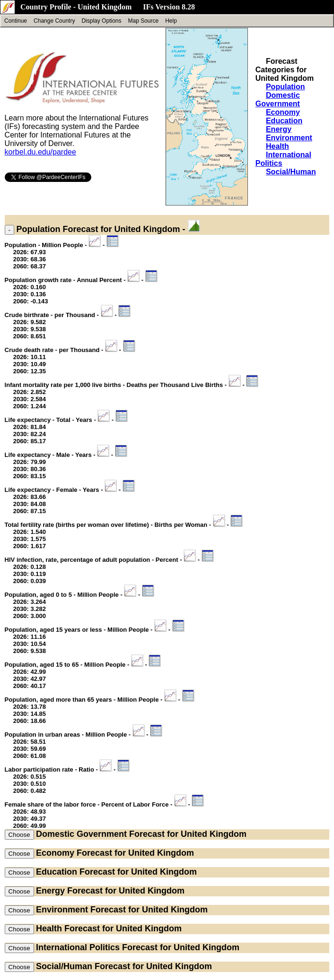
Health (277, 146)
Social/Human (291, 172)
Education (284, 121)
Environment (289, 138)
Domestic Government (278, 99)
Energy (279, 129)
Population (286, 87)
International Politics (78, 947)
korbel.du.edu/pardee (40, 152)
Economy (283, 112)
